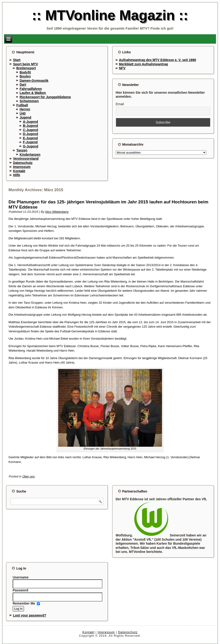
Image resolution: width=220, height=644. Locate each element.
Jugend (25, 117)
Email (120, 104)
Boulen (25, 76)
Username (21, 577)
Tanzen (22, 150)
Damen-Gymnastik (34, 81)
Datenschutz (23, 163)
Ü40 (23, 113)
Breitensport (26, 68)
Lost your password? (30, 615)
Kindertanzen (30, 155)
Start (17, 60)
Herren (25, 109)
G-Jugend (30, 146)
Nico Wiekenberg (57, 212)
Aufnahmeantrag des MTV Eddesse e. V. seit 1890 (158, 60)
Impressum (22, 167)
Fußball (22, 105)
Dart (23, 85)
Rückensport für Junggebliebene (45, 97)
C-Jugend (30, 130)
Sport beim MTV (25, 64)
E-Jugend (30, 138)
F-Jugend (30, 142)
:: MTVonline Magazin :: (110, 15)
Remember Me (24, 603)
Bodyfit (25, 72)
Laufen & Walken (33, 93)
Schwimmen (29, 101)
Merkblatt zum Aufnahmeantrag (144, 64)
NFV (122, 68)
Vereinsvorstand (26, 159)
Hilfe (16, 175)
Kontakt (19, 171)
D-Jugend (30, 134)
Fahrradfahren (31, 89)
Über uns (29, 476)
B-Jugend (30, 126)
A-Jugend (30, 122)
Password (20, 590)
